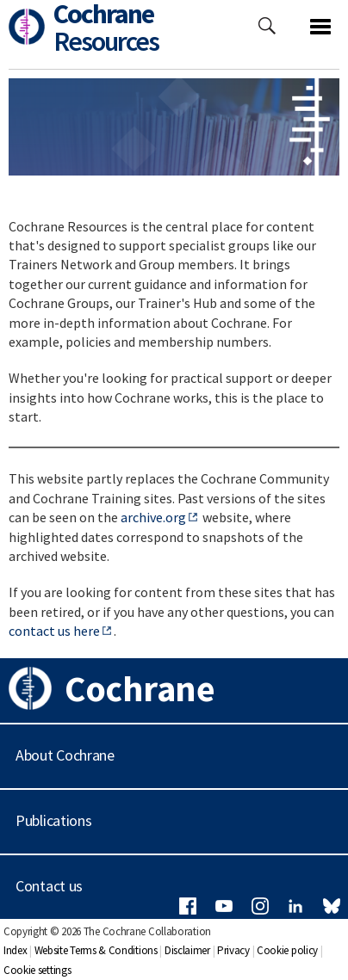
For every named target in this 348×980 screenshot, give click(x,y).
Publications (53, 820)
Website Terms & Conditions (96, 950)
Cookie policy (287, 950)
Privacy (233, 950)
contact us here (54, 631)
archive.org (153, 517)
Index (16, 950)
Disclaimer (187, 950)
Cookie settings (37, 970)
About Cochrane (65, 755)
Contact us (49, 886)
